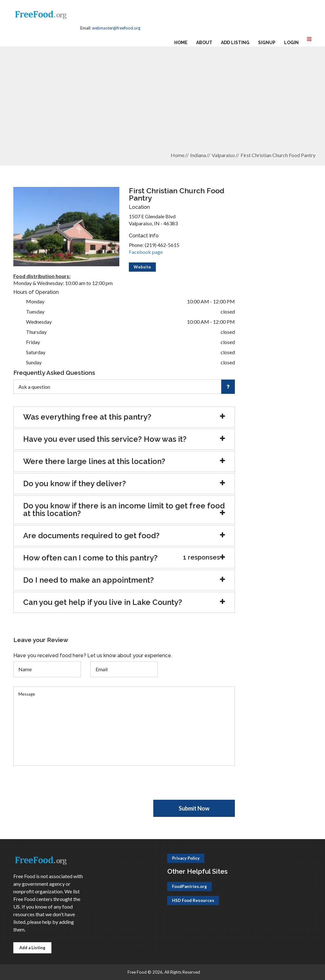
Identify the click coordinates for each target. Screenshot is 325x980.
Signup (267, 43)
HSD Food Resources (193, 900)
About (204, 43)
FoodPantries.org (189, 886)
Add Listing (235, 43)
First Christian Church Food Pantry (278, 155)
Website (142, 267)
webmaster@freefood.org (116, 28)
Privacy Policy (186, 858)
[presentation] (62, 787)
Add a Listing (32, 948)
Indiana (198, 155)
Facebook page (146, 252)
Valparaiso (223, 155)
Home (181, 43)
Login (291, 43)
